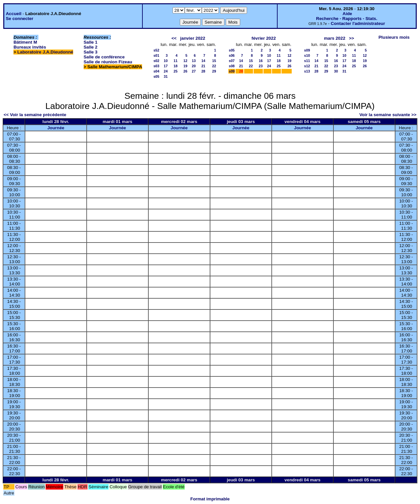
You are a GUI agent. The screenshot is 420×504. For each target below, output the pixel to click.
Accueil (14, 14)
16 (261, 61)
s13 (307, 71)
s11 (307, 61)
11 (176, 61)
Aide (347, 14)
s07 (232, 61)
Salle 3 (91, 52)
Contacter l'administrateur (358, 23)
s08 (232, 66)
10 (166, 61)
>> (351, 38)
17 (166, 66)
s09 (232, 71)
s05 (157, 76)
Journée (56, 128)
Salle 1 (91, 42)
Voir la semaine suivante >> (388, 115)
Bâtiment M (25, 42)
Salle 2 (91, 47)
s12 (307, 66)
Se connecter (20, 19)
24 (166, 71)
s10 (307, 55)
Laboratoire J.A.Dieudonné (45, 52)
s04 (157, 71)
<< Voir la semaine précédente (35, 115)
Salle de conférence (104, 57)
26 (185, 71)
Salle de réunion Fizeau (108, 62)
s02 (157, 61)
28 (203, 71)
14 (203, 61)
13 (194, 61)
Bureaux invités (30, 47)
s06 (232, 55)
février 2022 (263, 38)
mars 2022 (335, 38)
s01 (157, 55)
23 (261, 66)
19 (185, 66)
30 (336, 71)
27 (194, 71)
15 (214, 61)
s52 (157, 50)
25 (176, 71)
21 (203, 66)
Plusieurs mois (394, 37)
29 (214, 71)
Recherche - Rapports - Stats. (347, 19)
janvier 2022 (193, 38)
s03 (157, 66)
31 (166, 76)
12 (185, 61)
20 (194, 66)
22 (214, 66)
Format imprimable (210, 499)
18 (176, 66)
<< (174, 38)
